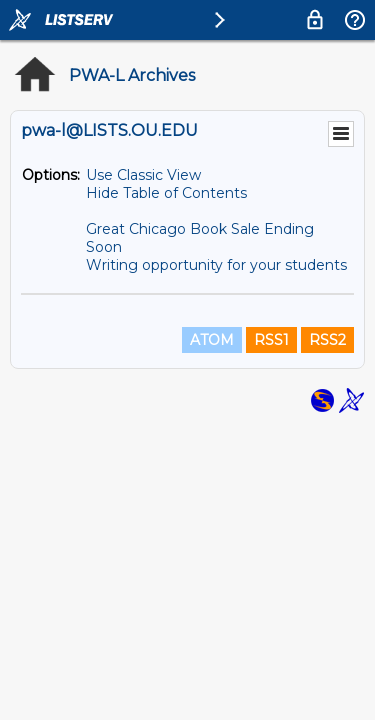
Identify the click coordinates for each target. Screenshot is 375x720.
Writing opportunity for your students (216, 265)
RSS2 (327, 340)
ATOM (212, 340)
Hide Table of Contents (166, 193)
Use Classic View (143, 175)
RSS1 (271, 340)
